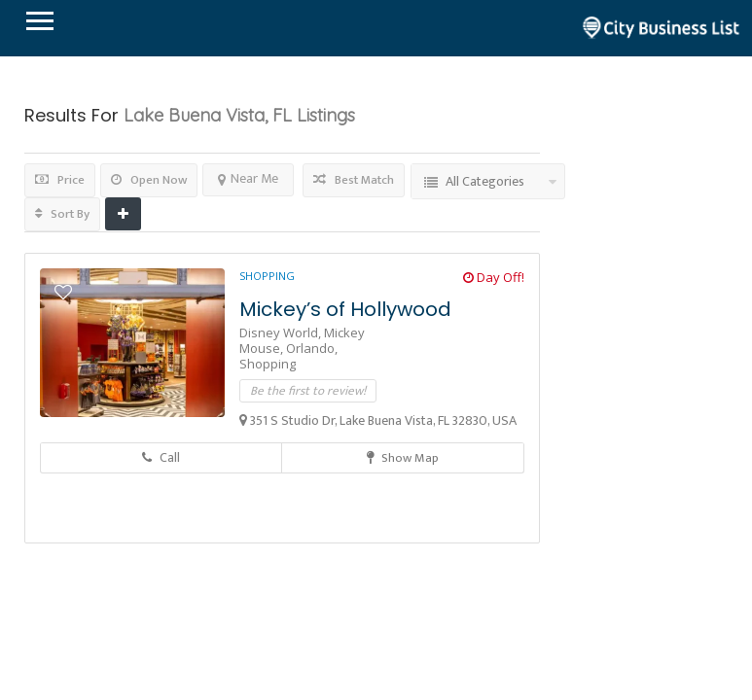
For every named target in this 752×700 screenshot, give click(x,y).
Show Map (403, 458)
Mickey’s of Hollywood (345, 309)
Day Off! (494, 277)
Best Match (354, 180)
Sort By (62, 214)
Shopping (267, 276)
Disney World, (282, 332)
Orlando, (312, 348)
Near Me (248, 178)
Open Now (149, 180)
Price (60, 180)
